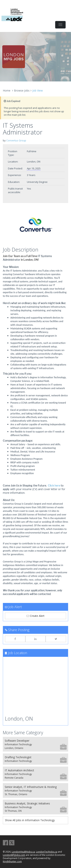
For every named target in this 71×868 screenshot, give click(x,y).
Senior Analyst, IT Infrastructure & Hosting (36, 790)
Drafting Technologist (36, 759)
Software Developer (36, 744)
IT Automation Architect (36, 774)
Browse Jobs (22, 90)
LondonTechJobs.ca (47, 852)
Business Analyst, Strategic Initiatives (36, 807)
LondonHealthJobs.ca (23, 852)
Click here (54, 486)
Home (7, 90)
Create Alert (35, 616)
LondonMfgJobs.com (14, 855)
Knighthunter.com (12, 861)
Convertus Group (16, 140)
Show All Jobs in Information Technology (30, 820)
